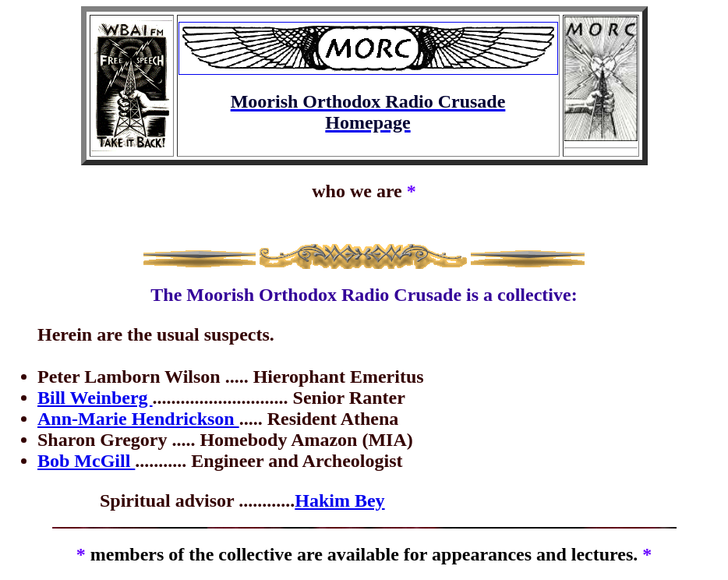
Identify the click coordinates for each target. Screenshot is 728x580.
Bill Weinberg (95, 398)
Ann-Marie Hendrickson (138, 419)
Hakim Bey (339, 500)
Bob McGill (86, 461)
